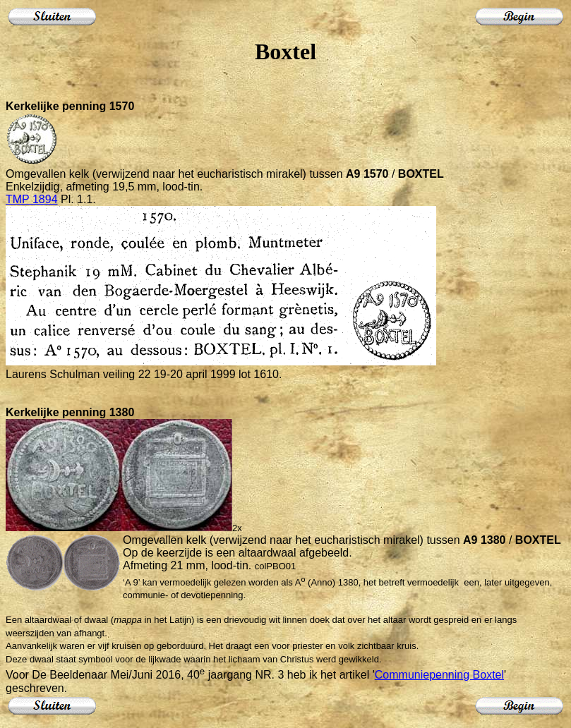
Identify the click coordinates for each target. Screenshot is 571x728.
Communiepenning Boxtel (439, 675)
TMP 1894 (32, 199)
